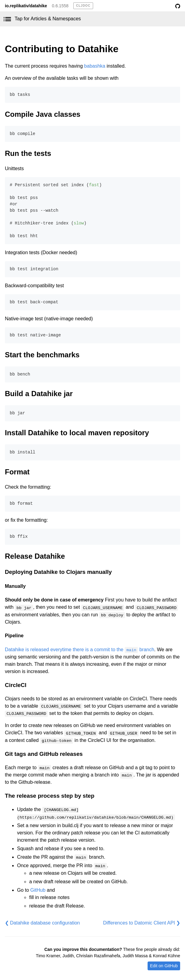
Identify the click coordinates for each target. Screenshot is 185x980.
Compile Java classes (43, 114)
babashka (95, 66)
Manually (15, 586)
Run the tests (28, 153)
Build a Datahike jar (39, 394)
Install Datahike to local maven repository (77, 433)
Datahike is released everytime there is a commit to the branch (80, 650)
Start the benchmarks (42, 355)
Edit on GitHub (164, 966)
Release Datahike (35, 556)
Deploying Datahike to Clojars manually (58, 572)
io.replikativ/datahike (26, 6)
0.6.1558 (60, 6)
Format (17, 472)
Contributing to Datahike (62, 49)
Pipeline (14, 636)
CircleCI (16, 685)
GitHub (38, 890)
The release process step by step (50, 796)
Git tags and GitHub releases (44, 754)
